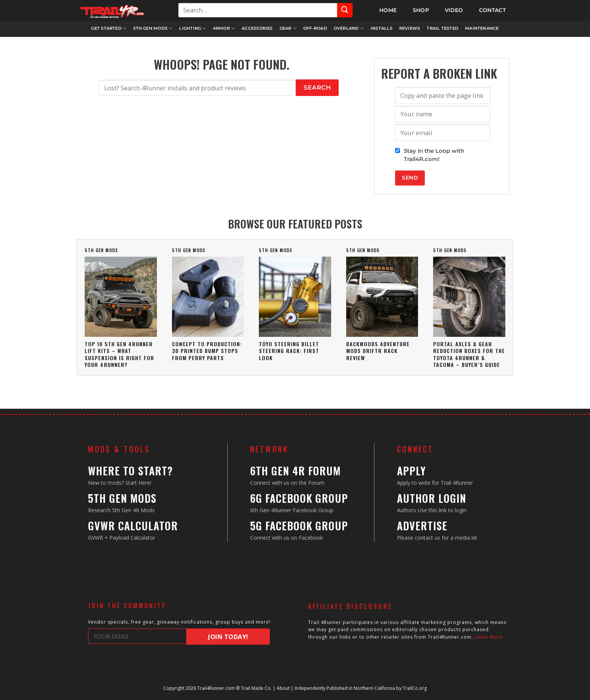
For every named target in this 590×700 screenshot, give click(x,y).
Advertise (422, 526)
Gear (288, 28)
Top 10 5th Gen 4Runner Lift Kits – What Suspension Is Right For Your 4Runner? (119, 354)
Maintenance (482, 28)
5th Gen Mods (153, 28)
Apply (411, 471)
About (283, 688)
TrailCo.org (415, 688)
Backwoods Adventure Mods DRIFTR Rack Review (378, 351)
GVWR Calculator (133, 526)
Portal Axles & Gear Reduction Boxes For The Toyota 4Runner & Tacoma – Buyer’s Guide (469, 354)
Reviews (410, 28)
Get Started (109, 28)
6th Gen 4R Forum (296, 471)
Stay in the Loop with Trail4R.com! (434, 155)
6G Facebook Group (299, 498)
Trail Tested (442, 28)
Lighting (192, 28)
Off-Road (315, 28)
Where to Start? (130, 471)
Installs (382, 28)
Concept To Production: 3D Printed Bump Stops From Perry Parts (207, 351)
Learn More (489, 637)
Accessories (257, 28)
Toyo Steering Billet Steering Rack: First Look (289, 351)
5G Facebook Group (299, 526)
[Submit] (345, 10)
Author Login (432, 498)
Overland (349, 28)
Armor (224, 28)
